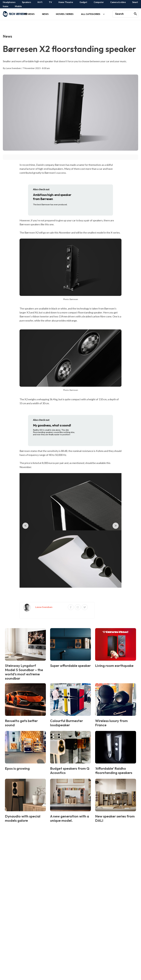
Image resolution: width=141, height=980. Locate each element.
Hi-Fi (40, 2)
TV (50, 2)
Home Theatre (66, 2)
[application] (33, 20)
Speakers (26, 2)
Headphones (9, 2)
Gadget (83, 2)
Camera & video (118, 2)
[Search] (136, 14)
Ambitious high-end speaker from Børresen (52, 197)
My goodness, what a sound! (52, 425)
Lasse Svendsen (13, 68)
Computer (99, 2)
